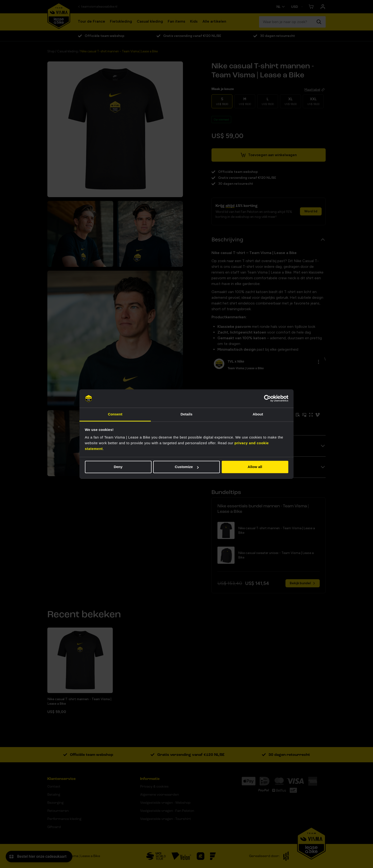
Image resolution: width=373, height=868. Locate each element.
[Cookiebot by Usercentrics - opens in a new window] (267, 399)
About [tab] (258, 414)
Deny (118, 467)
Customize (187, 467)
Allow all (255, 467)
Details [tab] (186, 414)
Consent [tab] (115, 414)
